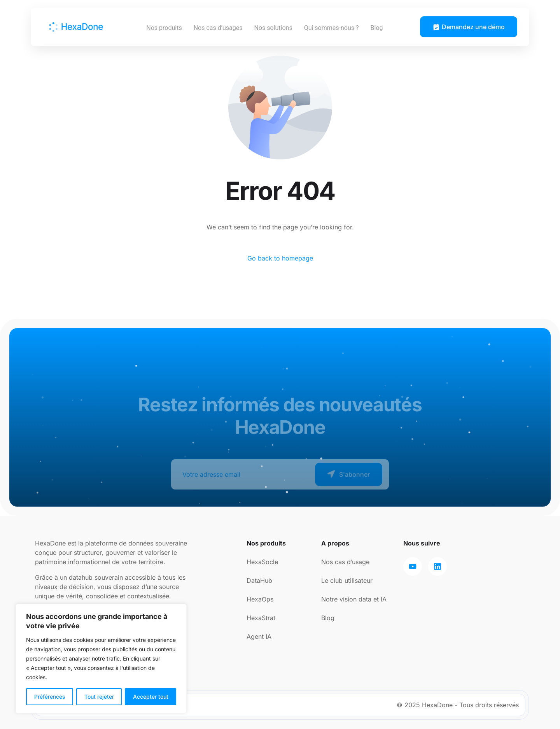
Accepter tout (151, 697)
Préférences (50, 697)
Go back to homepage (280, 258)
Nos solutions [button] (273, 28)
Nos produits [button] (164, 28)
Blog (377, 28)
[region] (101, 659)
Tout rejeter (99, 697)
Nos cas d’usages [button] (218, 28)
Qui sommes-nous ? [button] (332, 28)
